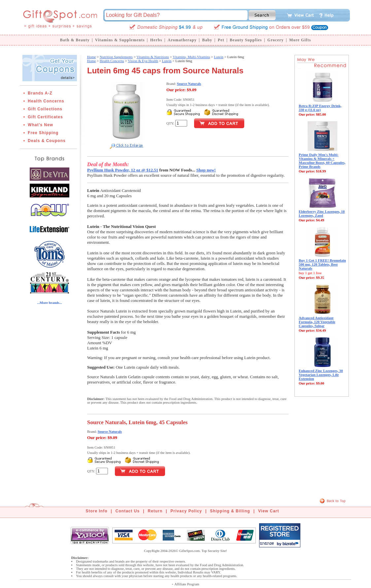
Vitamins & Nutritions (153, 57)
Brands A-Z (40, 93)
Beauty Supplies (246, 40)
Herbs (156, 40)
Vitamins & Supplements (120, 40)
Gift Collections (45, 109)
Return (155, 511)
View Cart (269, 511)
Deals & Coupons (47, 141)
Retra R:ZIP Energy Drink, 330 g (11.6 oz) (320, 108)
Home (91, 57)
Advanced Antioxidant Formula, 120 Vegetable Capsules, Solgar (317, 322)
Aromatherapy (182, 40)
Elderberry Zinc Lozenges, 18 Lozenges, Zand (322, 213)
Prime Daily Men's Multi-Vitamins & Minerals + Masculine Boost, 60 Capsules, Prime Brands (322, 161)
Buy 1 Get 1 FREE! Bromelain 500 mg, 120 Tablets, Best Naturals (322, 264)
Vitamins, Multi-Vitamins (191, 57)
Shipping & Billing (230, 511)
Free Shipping (43, 133)
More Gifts (300, 40)
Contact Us (128, 511)
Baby (207, 40)
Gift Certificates (45, 117)
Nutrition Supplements (116, 57)
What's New (40, 125)
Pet (221, 40)
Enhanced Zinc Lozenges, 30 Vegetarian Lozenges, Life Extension (321, 375)
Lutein (219, 57)
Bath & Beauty (75, 40)
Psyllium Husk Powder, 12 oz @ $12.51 (123, 170)
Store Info (97, 511)
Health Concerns (46, 101)
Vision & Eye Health (143, 61)
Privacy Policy (186, 511)
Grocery (275, 40)
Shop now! (206, 170)
